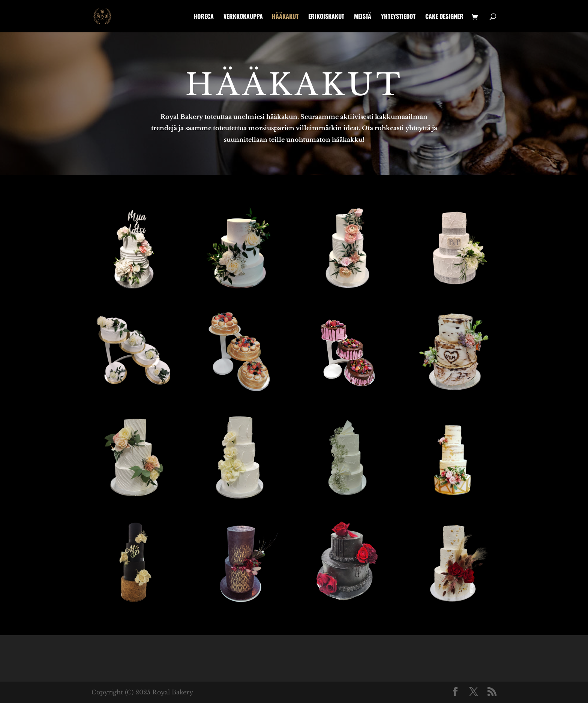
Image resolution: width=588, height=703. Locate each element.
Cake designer (444, 17)
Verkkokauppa (243, 17)
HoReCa (204, 17)
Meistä (363, 17)
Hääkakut (285, 17)
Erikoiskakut (326, 17)
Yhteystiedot (398, 17)
